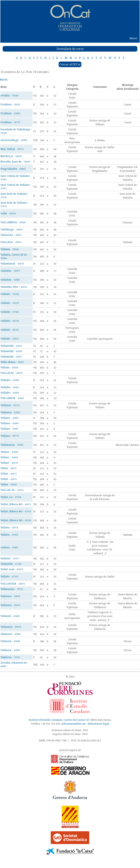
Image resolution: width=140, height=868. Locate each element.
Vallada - (10, 249)
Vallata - (9, 527)
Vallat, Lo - (11, 497)
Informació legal (99, 724)
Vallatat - (10, 558)
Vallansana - (12, 445)
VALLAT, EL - (12, 490)
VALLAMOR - (12, 398)
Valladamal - (12, 263)
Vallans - (10, 418)
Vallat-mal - (12, 569)
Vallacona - (11, 235)
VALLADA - (11, 242)
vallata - (9, 547)
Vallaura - (10, 596)
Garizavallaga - (14, 140)
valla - (8, 213)
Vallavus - (10, 657)
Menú (133, 38)
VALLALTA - (11, 373)
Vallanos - (10, 412)
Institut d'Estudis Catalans (46, 720)
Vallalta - (10, 380)
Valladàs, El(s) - (14, 287)
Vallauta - (10, 641)
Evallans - (10, 104)
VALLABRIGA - (13, 222)
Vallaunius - (12, 589)
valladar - (10, 271)
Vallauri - (10, 616)
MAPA (4, 79)
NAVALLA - (11, 156)
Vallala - (9, 367)
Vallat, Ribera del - (16, 504)
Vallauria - (11, 627)
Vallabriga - (11, 229)
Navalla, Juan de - (15, 161)
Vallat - (9, 468)
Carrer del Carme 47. (77, 720)
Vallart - (9, 452)
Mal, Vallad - (12, 149)
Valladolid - (11, 346)
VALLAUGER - (13, 583)
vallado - (10, 294)
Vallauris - (11, 634)
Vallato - (9, 576)
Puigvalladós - (13, 169)
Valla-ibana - (12, 362)
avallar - (9, 95)
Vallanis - (10, 405)
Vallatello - (11, 564)
